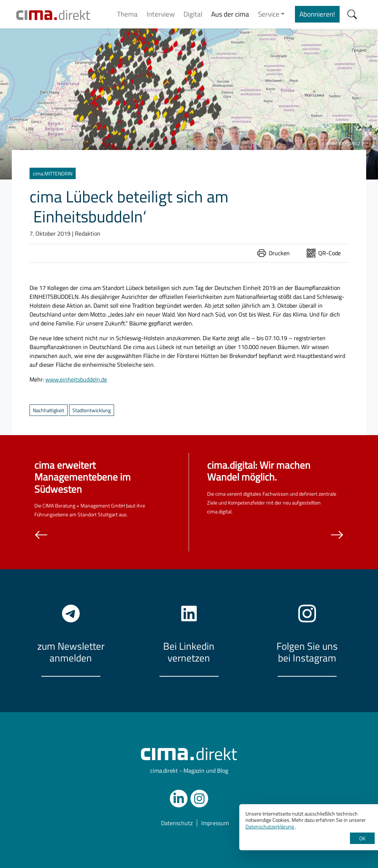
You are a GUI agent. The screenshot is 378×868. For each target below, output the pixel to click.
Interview (161, 14)
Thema (127, 14)
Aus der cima (230, 14)
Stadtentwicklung (92, 410)
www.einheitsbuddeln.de (76, 379)
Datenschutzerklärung (270, 826)
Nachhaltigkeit (49, 410)
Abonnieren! (317, 14)
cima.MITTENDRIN (53, 173)
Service (269, 14)
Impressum (215, 823)
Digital (193, 14)
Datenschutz (177, 823)
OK (362, 838)
